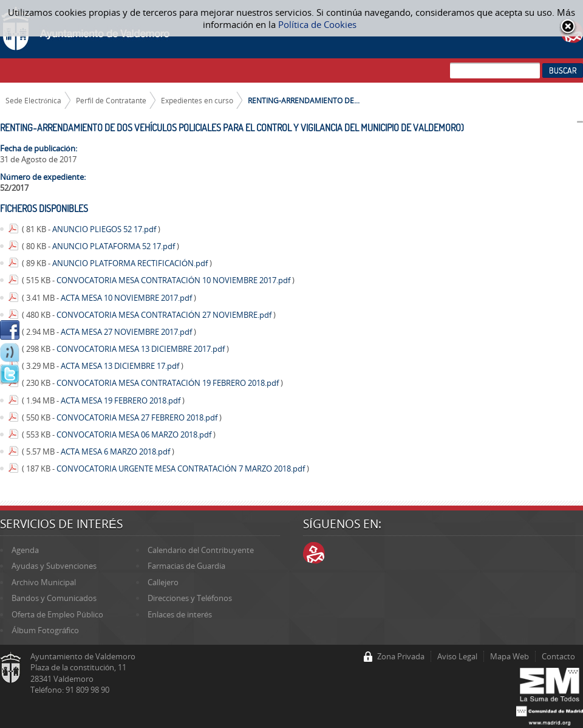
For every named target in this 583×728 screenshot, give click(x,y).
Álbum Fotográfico (45, 630)
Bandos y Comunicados (54, 598)
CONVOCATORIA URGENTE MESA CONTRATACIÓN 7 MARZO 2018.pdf (182, 469)
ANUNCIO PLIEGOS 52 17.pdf (105, 229)
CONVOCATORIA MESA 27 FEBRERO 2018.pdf (138, 417)
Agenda (25, 550)
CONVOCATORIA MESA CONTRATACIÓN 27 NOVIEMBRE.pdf (165, 315)
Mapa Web (510, 656)
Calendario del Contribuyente (201, 550)
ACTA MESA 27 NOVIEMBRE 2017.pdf (127, 332)
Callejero (163, 582)
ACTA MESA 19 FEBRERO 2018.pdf (121, 400)
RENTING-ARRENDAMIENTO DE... (304, 100)
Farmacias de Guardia (186, 566)
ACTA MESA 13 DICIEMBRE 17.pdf (121, 366)
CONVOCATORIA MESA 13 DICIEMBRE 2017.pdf (141, 349)
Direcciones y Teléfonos (190, 598)
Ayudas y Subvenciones (54, 566)
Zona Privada (401, 656)
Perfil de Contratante (111, 100)
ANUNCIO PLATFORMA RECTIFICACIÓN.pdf (131, 263)
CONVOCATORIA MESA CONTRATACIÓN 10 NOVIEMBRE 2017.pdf (174, 280)
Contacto (558, 656)
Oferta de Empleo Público (57, 614)
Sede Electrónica (34, 100)
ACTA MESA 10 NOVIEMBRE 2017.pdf (127, 298)
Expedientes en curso (197, 100)
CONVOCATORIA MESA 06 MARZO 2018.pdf (135, 434)
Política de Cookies (317, 24)
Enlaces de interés (180, 614)
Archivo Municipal (44, 582)
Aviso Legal (457, 656)
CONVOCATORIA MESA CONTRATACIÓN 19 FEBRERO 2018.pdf (169, 383)
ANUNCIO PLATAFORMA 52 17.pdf (114, 246)
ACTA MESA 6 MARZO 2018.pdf (116, 452)
